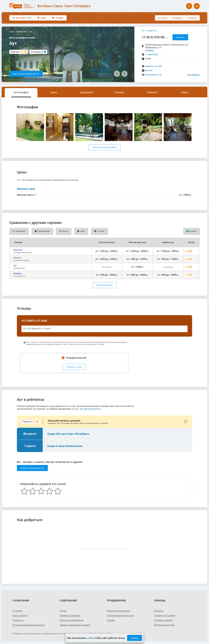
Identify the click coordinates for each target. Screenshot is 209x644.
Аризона (18, 250)
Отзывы (58, 18)
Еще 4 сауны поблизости (26, 74)
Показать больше (104, 285)
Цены (42, 18)
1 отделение (152, 54)
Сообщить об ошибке (165, 616)
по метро (192, 18)
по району (177, 18)
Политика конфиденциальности (28, 625)
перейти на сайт (154, 66)
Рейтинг (152, 92)
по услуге (163, 18)
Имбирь (18, 273)
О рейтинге (18, 620)
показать (180, 37)
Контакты (159, 611)
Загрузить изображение (72, 620)
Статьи (63, 611)
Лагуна (17, 258)
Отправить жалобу (163, 620)
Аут (15, 266)
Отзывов (37, 52)
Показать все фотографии (104, 147)
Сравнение (87, 92)
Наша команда (20, 616)
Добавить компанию (70, 616)
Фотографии (21, 92)
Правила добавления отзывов (75, 625)
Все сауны (22, 18)
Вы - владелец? (149, 30)
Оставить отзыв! (74, 367)
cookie (90, 638)
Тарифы (111, 620)
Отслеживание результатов (121, 616)
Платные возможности (118, 611)
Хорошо (135, 638)
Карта (185, 92)
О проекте (17, 611)
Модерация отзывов (164, 625)
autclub (149, 70)
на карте (149, 50)
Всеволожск (152, 75)
